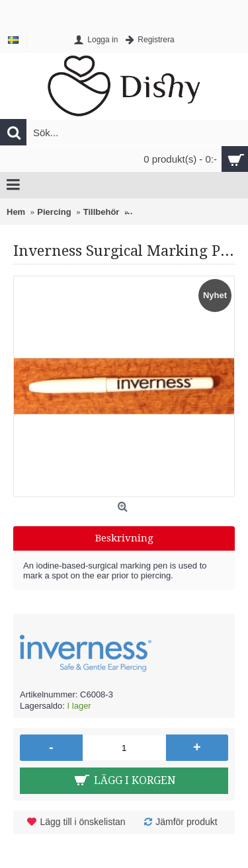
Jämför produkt (186, 822)
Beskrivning (124, 538)
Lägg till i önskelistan (82, 822)
